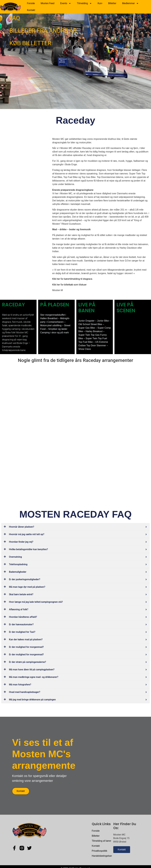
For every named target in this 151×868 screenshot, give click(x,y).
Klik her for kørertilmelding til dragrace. (73, 279)
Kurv (100, 3)
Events (66, 3)
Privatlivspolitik (100, 851)
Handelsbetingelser (102, 856)
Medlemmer (130, 3)
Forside (31, 3)
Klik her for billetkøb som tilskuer (69, 285)
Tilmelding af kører (102, 841)
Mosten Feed (48, 3)
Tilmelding (84, 3)
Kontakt (31, 10)
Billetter (112, 3)
